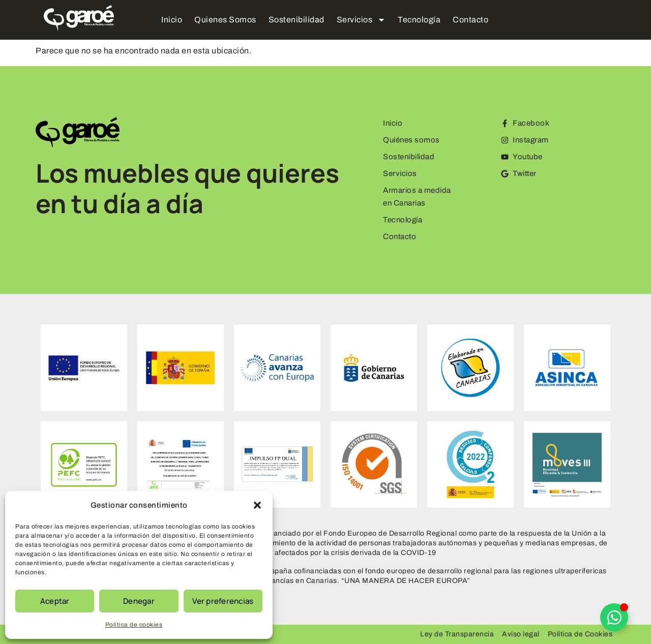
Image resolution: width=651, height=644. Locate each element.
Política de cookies (134, 625)
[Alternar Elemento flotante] (614, 617)
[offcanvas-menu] (522, 19)
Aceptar (55, 601)
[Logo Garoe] (79, 18)
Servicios (361, 20)
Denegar (139, 601)
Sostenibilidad (297, 20)
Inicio (172, 20)
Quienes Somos (225, 20)
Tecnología (419, 20)
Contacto (470, 20)
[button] (257, 505)
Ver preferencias (223, 601)
